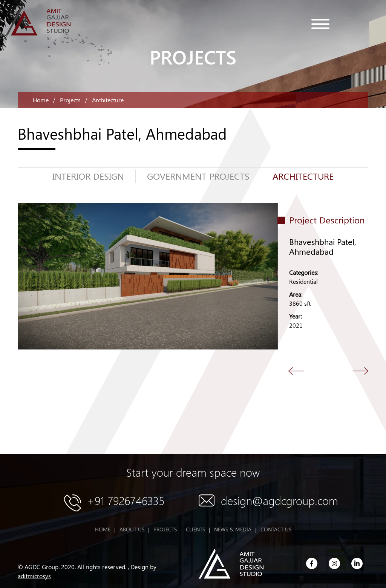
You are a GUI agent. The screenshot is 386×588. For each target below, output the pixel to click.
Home (41, 100)
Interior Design (88, 176)
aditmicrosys (34, 576)
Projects (70, 100)
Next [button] (361, 371)
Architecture (303, 176)
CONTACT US (276, 529)
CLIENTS (195, 529)
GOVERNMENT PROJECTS (198, 176)
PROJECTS (165, 529)
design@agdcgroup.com (280, 500)
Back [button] (297, 371)
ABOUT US (132, 529)
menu (320, 24)
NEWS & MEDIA (233, 529)
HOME (103, 529)
